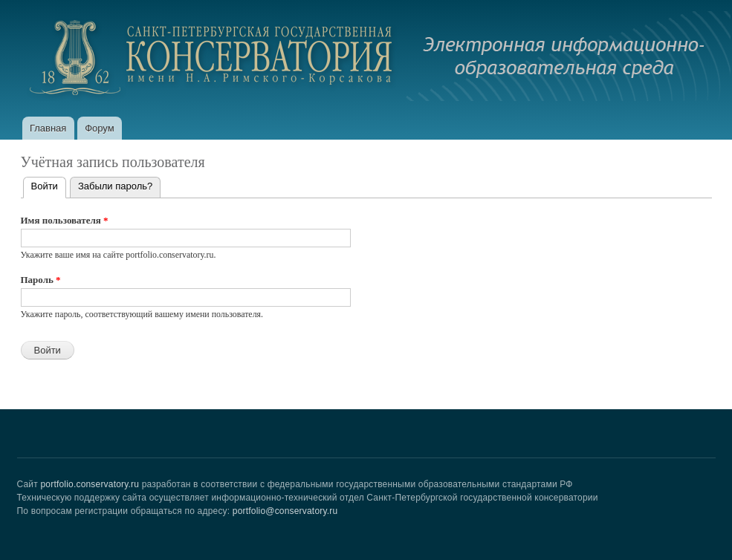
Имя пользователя (65, 220)
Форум (100, 128)
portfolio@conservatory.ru (285, 511)
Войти (49, 185)
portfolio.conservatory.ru (90, 484)
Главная (48, 128)
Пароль (41, 280)
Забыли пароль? (115, 186)
